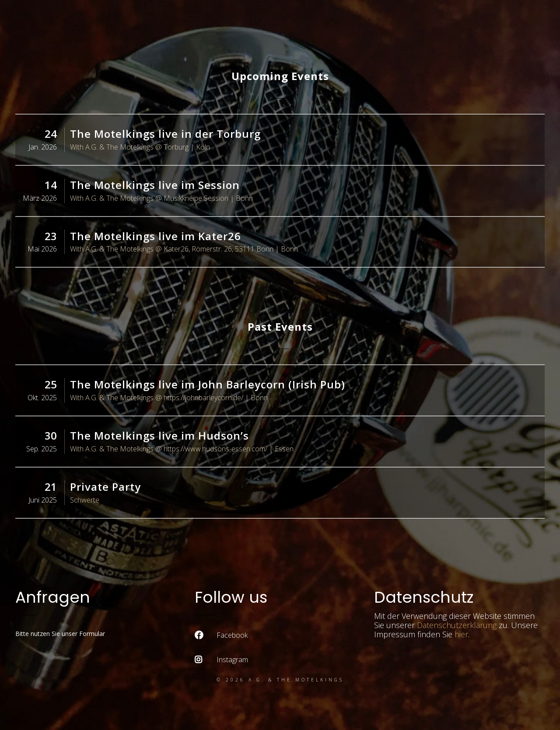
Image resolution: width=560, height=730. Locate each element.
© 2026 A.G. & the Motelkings (280, 680)
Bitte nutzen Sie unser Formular (60, 634)
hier (461, 634)
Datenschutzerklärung (457, 625)
